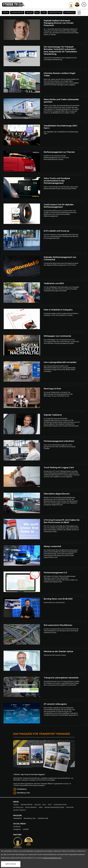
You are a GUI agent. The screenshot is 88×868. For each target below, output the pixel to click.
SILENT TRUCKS (19, 810)
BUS (37, 13)
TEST (44, 13)
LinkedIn (26, 829)
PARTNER (17, 835)
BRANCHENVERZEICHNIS (54, 807)
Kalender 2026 (43, 818)
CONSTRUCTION (55, 13)
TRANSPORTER (17, 13)
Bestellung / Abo (24, 793)
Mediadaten (22, 789)
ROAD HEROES (31, 807)
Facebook (17, 827)
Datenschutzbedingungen (52, 858)
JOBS (41, 807)
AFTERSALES (69, 13)
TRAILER (29, 13)
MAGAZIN (70, 807)
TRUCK (6, 13)
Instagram (17, 829)
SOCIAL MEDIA (19, 824)
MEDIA (16, 802)
